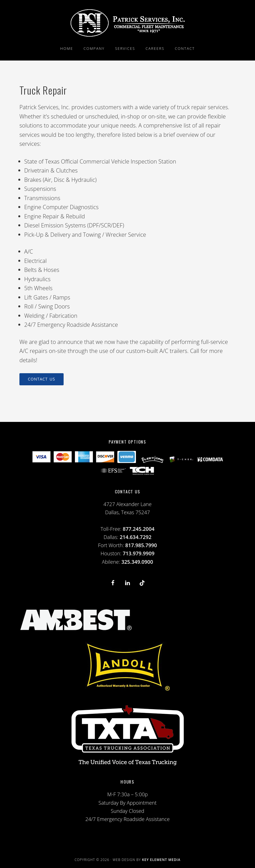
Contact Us (42, 379)
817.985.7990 (141, 545)
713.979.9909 (139, 553)
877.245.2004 (139, 529)
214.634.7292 (136, 537)
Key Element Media (161, 860)
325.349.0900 (137, 562)
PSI (127, 23)
